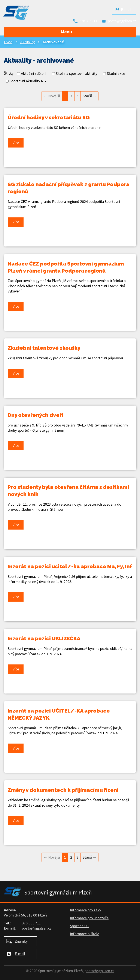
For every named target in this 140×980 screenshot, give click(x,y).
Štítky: (9, 73)
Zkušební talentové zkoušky (44, 348)
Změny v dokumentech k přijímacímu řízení (63, 790)
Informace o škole (85, 934)
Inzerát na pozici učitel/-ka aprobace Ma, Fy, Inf (70, 566)
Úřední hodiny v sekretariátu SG (49, 117)
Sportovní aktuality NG (28, 81)
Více (16, 143)
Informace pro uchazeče (89, 918)
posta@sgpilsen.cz (122, 21)
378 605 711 (88, 21)
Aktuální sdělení (34, 73)
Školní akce (116, 73)
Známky (21, 941)
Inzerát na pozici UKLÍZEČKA (44, 638)
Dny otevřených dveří (35, 415)
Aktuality (28, 42)
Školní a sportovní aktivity (76, 73)
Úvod (8, 42)
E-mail (126, 10)
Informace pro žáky (86, 910)
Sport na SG (79, 926)
